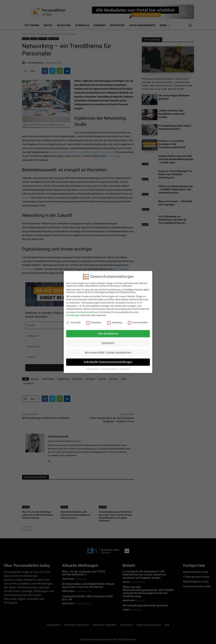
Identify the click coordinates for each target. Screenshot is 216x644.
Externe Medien (138, 322)
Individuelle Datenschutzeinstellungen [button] (108, 362)
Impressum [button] (125, 369)
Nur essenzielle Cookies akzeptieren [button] (108, 353)
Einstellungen (73, 315)
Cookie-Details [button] (93, 369)
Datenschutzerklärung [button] (109, 369)
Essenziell (73, 322)
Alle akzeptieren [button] (108, 334)
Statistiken (94, 322)
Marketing (115, 322)
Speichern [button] (108, 343)
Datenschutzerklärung (88, 312)
